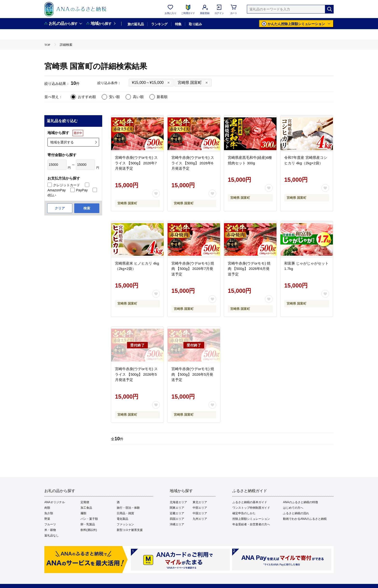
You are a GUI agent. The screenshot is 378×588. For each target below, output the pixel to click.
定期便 (85, 502)
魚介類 (49, 513)
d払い (52, 195)
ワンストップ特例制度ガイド (251, 508)
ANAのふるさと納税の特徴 (300, 502)
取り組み (195, 24)
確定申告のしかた (244, 513)
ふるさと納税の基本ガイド (250, 502)
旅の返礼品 (136, 24)
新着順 (162, 97)
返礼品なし (52, 535)
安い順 (114, 97)
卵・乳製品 (88, 524)
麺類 (83, 513)
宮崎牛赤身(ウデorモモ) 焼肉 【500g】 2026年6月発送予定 (249, 269)
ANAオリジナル (55, 502)
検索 (87, 208)
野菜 (47, 519)
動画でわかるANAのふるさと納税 (305, 519)
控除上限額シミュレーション (251, 519)
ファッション (125, 524)
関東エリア (177, 508)
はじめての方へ (293, 508)
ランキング (159, 24)
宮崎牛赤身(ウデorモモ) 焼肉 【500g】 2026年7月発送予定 (193, 269)
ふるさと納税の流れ (296, 513)
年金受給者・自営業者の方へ (251, 524)
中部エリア (200, 508)
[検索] (329, 9)
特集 (178, 24)
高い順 (138, 97)
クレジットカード (67, 185)
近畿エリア (177, 513)
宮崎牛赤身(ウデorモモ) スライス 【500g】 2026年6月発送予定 (193, 163)
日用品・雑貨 (125, 513)
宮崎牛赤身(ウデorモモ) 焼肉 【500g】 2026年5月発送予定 (193, 374)
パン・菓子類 (89, 519)
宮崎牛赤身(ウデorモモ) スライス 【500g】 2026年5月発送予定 (136, 374)
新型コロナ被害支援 (130, 530)
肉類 (47, 508)
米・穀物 (50, 530)
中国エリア (200, 513)
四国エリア (177, 519)
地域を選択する (62, 142)
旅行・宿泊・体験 (128, 508)
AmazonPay (57, 190)
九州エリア (200, 519)
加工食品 (86, 508)
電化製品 (122, 519)
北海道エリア (178, 502)
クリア (60, 208)
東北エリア (200, 502)
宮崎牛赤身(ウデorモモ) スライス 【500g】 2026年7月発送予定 (136, 163)
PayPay (82, 190)
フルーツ (50, 524)
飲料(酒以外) (89, 530)
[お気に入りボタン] (156, 194)
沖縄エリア (177, 524)
